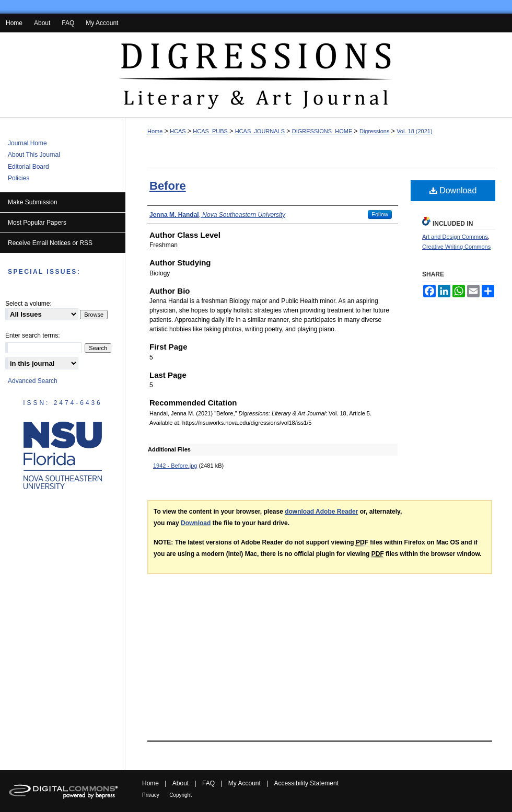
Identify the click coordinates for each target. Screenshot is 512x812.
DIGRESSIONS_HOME (322, 131)
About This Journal (34, 155)
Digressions (374, 131)
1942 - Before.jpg (175, 466)
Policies (19, 178)
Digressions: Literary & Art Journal (256, 75)
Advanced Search (33, 381)
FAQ (208, 783)
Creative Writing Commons (456, 247)
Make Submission (33, 202)
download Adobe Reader (321, 512)
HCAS (178, 131)
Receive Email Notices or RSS (50, 243)
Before (168, 186)
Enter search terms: (33, 335)
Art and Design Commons (455, 237)
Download (453, 190)
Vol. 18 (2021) (415, 131)
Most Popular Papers (37, 223)
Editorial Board (28, 167)
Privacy (151, 795)
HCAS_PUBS (210, 131)
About (181, 783)
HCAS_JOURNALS (260, 131)
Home (155, 131)
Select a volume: (28, 304)
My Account (245, 783)
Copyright (181, 795)
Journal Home (27, 143)
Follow (380, 214)
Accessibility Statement (306, 783)
